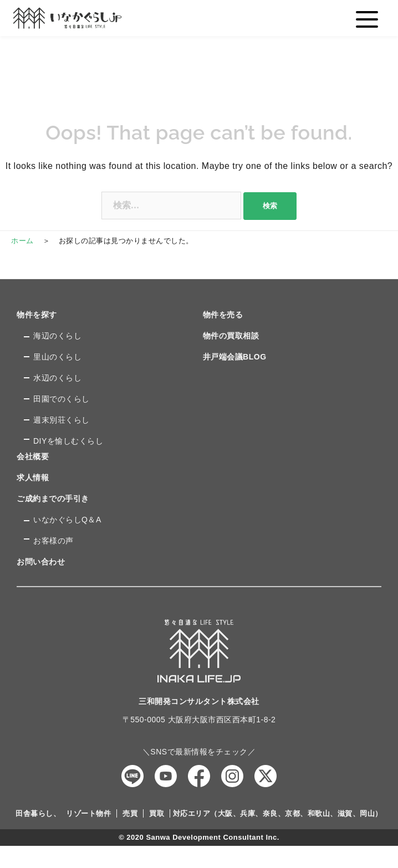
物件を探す (37, 315)
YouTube (166, 776)
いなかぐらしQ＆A (67, 520)
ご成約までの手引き (53, 499)
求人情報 (33, 477)
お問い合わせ (41, 562)
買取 (157, 813)
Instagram (232, 776)
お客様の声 (53, 541)
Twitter (266, 776)
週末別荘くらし (62, 420)
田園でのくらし (62, 399)
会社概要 (33, 456)
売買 (130, 813)
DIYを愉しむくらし (68, 441)
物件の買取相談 (231, 336)
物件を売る (223, 315)
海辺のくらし (57, 336)
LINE (132, 776)
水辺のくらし (57, 378)
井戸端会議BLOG (235, 357)
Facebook (199, 776)
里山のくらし (57, 357)
